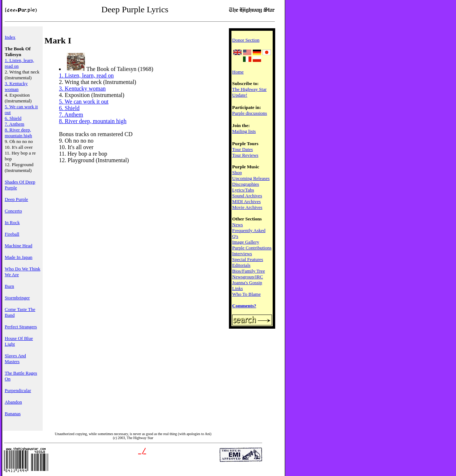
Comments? (244, 306)
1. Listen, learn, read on (86, 75)
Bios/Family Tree (249, 271)
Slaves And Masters (15, 359)
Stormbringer (17, 298)
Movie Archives (247, 207)
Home (238, 72)
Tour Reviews (245, 155)
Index (10, 37)
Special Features (248, 259)
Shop (237, 172)
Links (238, 288)
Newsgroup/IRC (248, 277)
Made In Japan (19, 257)
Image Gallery (246, 242)
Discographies (246, 184)
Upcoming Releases (251, 178)
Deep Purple (16, 199)
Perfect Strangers (21, 327)
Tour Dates (242, 149)
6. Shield (13, 118)
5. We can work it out (84, 102)
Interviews (242, 254)
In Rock (12, 222)
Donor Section (246, 40)
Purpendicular (18, 390)
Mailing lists (244, 131)
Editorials (241, 265)
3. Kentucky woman (16, 86)
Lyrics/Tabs (243, 190)
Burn (9, 286)
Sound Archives (247, 196)
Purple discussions (250, 113)
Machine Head (18, 246)
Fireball (12, 234)
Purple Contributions (252, 248)
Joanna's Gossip (247, 283)
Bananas (13, 414)
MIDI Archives (246, 201)
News (238, 225)
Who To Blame (246, 294)
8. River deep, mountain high (18, 133)
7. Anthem (14, 124)
